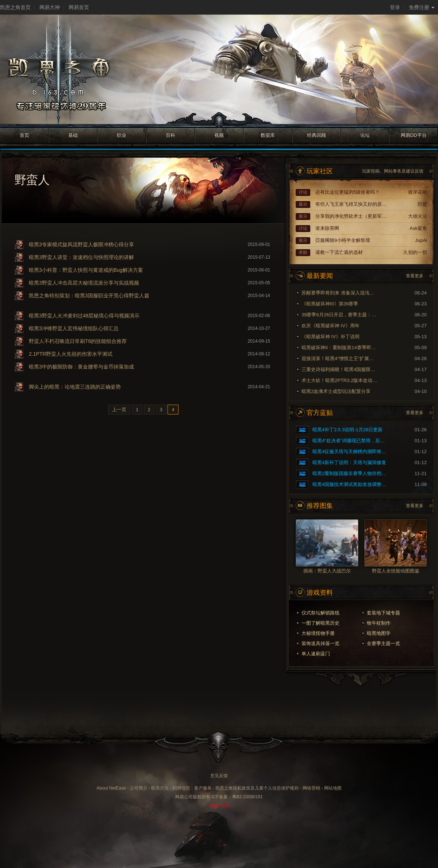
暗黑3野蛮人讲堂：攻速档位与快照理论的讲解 (81, 257)
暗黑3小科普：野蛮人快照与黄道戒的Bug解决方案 (86, 270)
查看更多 (415, 276)
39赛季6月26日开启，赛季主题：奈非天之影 (340, 315)
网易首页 (79, 7)
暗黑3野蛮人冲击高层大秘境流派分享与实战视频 (84, 283)
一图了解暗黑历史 (320, 623)
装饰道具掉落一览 (320, 643)
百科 (170, 135)
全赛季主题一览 (383, 643)
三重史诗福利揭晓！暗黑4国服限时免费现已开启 (340, 369)
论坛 (365, 135)
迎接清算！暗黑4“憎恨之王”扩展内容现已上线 (340, 358)
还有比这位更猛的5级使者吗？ (347, 192)
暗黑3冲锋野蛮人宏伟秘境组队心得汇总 (74, 328)
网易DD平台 (414, 135)
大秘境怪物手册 (318, 633)
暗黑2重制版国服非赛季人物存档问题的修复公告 (351, 473)
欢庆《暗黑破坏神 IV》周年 (331, 326)
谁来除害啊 (327, 228)
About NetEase (111, 788)
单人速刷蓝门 (316, 654)
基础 (73, 135)
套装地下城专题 (383, 613)
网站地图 (333, 788)
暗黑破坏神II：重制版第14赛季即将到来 (340, 348)
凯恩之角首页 (15, 7)
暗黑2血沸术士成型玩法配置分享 (336, 391)
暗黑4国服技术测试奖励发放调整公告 (351, 484)
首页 (24, 135)
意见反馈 (219, 776)
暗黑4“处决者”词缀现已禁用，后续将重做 (351, 441)
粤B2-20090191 (247, 797)
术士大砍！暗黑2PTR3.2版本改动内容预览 (340, 380)
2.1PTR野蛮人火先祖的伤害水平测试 (71, 354)
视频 (219, 135)
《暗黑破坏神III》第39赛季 (330, 304)
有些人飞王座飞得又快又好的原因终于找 (352, 204)
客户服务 (203, 788)
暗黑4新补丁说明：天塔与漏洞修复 (349, 462)
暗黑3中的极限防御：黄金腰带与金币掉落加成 (81, 367)
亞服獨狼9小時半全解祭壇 (343, 240)
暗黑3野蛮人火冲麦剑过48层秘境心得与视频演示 (84, 316)
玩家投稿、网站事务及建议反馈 (393, 171)
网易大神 (50, 7)
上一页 (119, 410)
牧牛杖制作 (379, 623)
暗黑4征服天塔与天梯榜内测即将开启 (351, 452)
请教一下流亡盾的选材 (339, 252)
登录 (395, 7)
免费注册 (422, 7)
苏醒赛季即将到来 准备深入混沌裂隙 (340, 293)
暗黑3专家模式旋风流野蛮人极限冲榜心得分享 (81, 244)
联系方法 (160, 788)
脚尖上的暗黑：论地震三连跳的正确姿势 (75, 387)
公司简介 (139, 788)
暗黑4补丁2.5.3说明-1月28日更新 (347, 430)
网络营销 (311, 788)
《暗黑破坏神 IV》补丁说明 (331, 337)
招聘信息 (181, 788)
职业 (122, 135)
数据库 (268, 135)
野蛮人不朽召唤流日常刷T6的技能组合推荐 (78, 341)
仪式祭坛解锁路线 (320, 613)
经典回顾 (316, 135)
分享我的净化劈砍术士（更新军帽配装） (352, 216)
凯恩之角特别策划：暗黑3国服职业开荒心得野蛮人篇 (89, 296)
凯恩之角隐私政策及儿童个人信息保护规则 (257, 788)
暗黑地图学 (379, 633)
